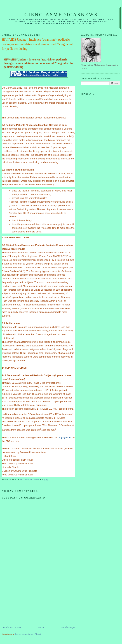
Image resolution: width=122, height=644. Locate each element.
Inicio (41, 627)
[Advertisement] (29, 601)
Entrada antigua (68, 627)
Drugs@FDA (64, 437)
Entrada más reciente (12, 627)
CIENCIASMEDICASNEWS (61, 15)
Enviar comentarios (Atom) (28, 634)
